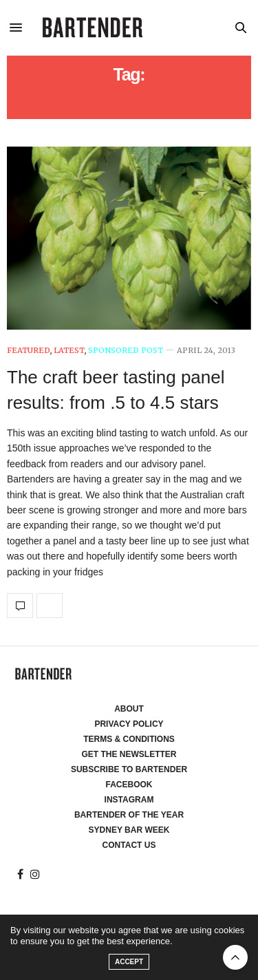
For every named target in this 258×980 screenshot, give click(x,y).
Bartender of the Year (129, 815)
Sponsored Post (126, 351)
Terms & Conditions (129, 739)
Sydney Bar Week (129, 830)
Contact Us (129, 845)
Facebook (129, 785)
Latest (69, 351)
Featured (29, 351)
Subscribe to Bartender (129, 769)
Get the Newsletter (129, 754)
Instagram (129, 800)
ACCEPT (129, 962)
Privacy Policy (129, 724)
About (129, 709)
